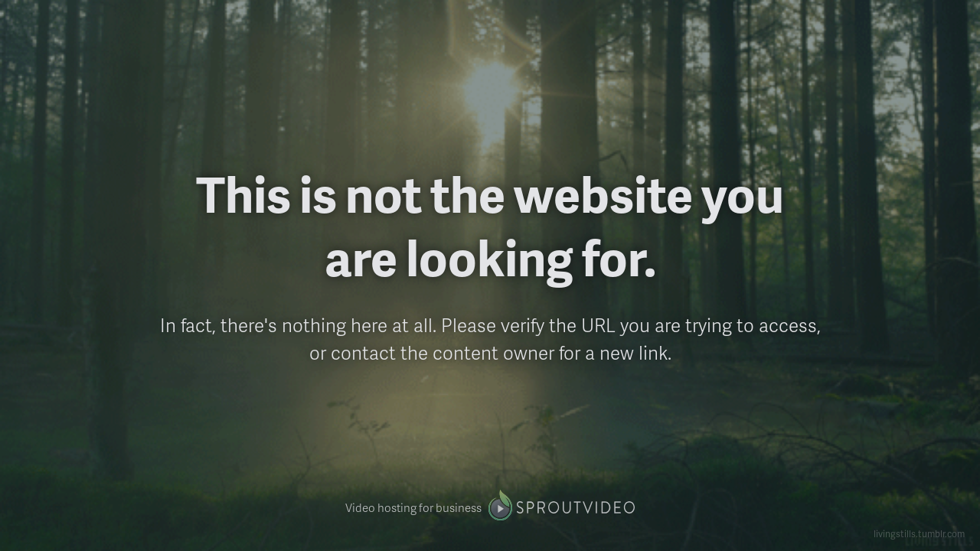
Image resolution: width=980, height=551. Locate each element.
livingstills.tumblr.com (919, 534)
